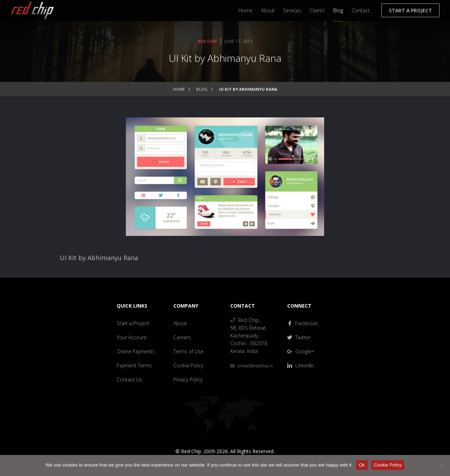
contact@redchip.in (252, 366)
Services (292, 10)
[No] (441, 465)
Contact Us (129, 379)
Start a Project (410, 10)
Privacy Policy (188, 379)
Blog (338, 10)
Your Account (132, 337)
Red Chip (207, 41)
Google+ (301, 351)
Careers (182, 337)
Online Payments (136, 351)
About (268, 10)
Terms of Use (188, 351)
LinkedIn (301, 365)
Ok (362, 465)
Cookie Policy (188, 365)
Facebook (303, 323)
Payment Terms (134, 365)
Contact (361, 10)
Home (245, 10)
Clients (317, 10)
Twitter (299, 337)
